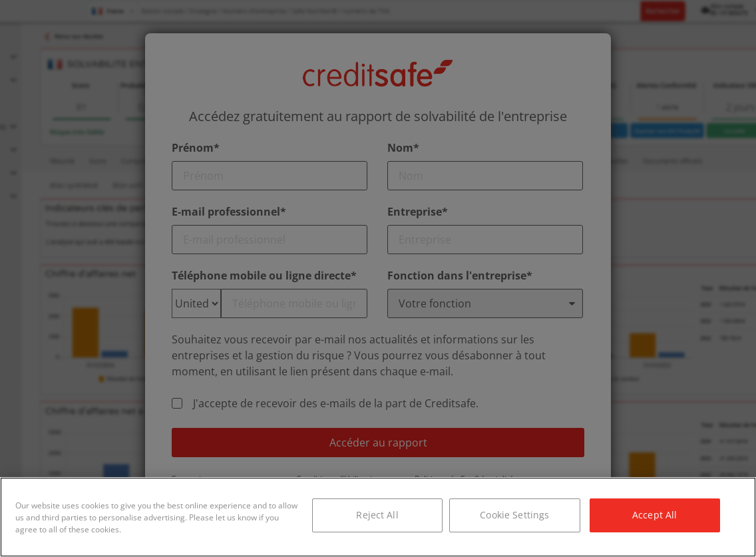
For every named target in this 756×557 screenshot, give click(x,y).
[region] (378, 517)
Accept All (655, 515)
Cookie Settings (514, 515)
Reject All (377, 515)
